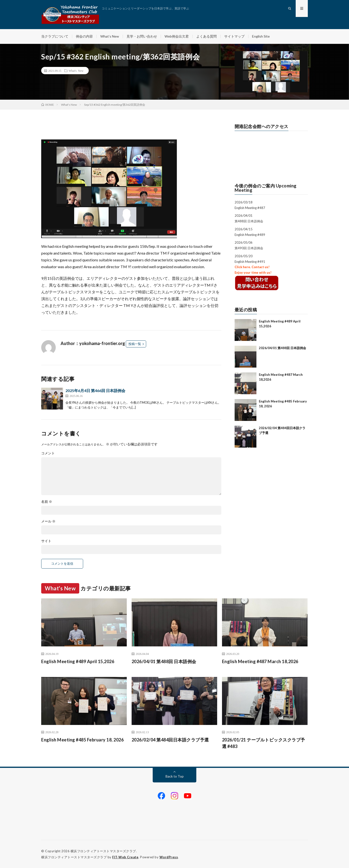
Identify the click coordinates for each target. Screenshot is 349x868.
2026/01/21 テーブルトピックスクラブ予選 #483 (264, 743)
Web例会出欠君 (177, 36)
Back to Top (175, 776)
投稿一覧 (135, 344)
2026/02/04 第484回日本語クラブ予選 (170, 740)
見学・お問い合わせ (142, 36)
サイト (46, 541)
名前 (47, 502)
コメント (48, 453)
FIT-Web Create (125, 857)
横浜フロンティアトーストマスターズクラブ (103, 851)
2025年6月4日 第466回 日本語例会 (95, 390)
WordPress (169, 857)
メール (48, 521)
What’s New (110, 36)
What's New (76, 71)
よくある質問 (206, 36)
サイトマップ (234, 36)
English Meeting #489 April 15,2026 (78, 661)
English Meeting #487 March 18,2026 (260, 661)
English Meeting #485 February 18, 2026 (82, 740)
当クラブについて (55, 36)
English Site (261, 36)
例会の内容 (84, 36)
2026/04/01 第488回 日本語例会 (282, 348)
